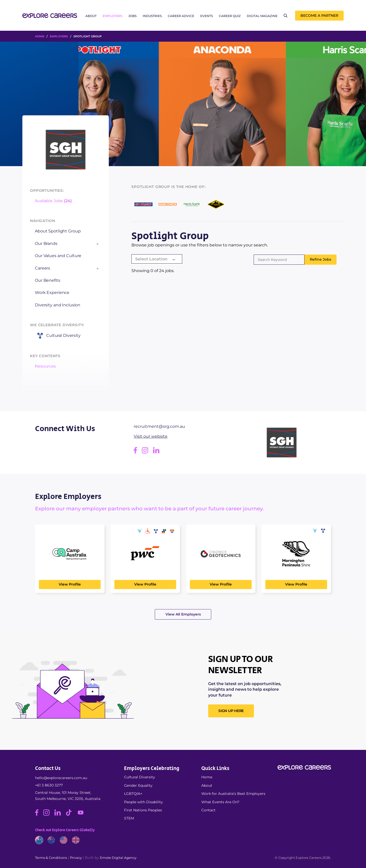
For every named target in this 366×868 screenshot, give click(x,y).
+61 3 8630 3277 (49, 785)
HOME (40, 36)
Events (207, 16)
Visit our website (151, 436)
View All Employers (183, 614)
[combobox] (157, 259)
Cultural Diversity (140, 777)
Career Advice (181, 16)
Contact (208, 810)
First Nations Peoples (143, 810)
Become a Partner (319, 15)
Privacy (76, 858)
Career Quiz (230, 16)
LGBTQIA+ (133, 794)
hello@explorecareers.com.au (61, 778)
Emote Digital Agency (118, 858)
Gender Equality (138, 785)
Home (207, 777)
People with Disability (143, 802)
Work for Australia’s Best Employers (233, 794)
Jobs (132, 16)
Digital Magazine (262, 16)
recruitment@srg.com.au (159, 426)
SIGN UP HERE (231, 711)
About (91, 16)
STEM (129, 818)
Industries (152, 16)
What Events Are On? (220, 802)
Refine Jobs (321, 259)
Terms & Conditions (51, 858)
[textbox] (157, 259)
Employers (112, 16)
